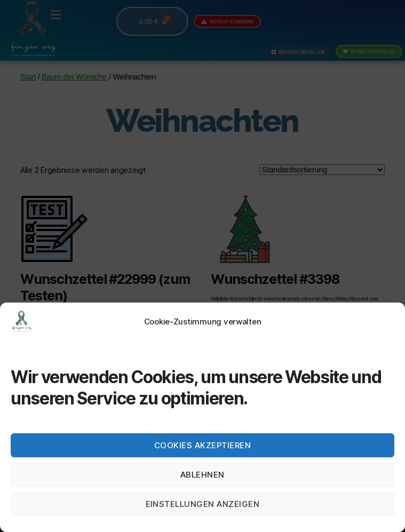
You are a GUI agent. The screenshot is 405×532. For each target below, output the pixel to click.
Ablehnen (202, 475)
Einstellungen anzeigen (203, 504)
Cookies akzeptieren (203, 445)
